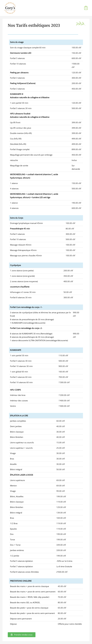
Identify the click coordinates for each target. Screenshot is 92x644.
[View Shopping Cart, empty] (86, 8)
